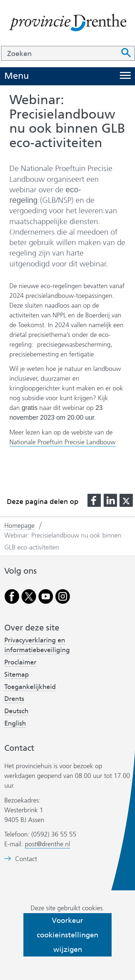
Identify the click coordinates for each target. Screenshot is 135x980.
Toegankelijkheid (30, 687)
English (15, 723)
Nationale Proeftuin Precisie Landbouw (62, 442)
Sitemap (17, 675)
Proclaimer (20, 662)
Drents (14, 699)
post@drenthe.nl (48, 844)
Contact (26, 859)
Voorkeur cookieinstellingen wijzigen (67, 935)
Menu (17, 76)
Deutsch (16, 711)
